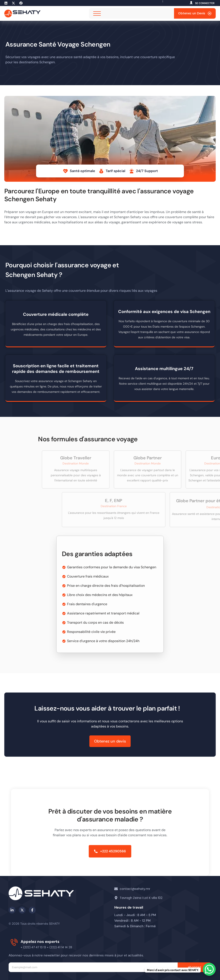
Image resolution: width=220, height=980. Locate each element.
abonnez (194, 967)
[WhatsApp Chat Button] (209, 969)
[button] (110, 851)
